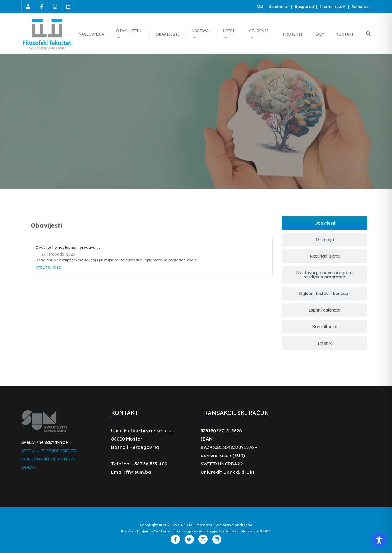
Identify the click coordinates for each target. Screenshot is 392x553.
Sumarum (361, 6)
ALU (36, 451)
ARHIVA (29, 467)
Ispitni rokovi (333, 6)
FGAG (37, 459)
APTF (26, 451)
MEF (47, 459)
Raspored (305, 6)
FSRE (65, 451)
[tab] (325, 223)
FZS (74, 451)
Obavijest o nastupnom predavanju (68, 247)
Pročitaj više (48, 267)
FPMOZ (53, 451)
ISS (261, 6)
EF (43, 451)
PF (54, 459)
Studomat (280, 6)
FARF (26, 459)
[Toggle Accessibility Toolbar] (379, 540)
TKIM (62, 459)
